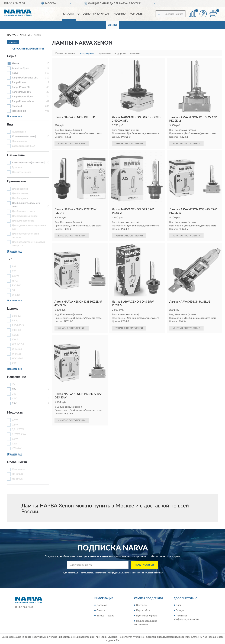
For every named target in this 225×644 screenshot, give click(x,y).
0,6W (15, 425)
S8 (13, 290)
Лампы (112, 25)
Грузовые (17, 167)
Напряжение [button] (17, 377)
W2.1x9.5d (18, 344)
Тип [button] (10, 259)
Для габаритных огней (25, 216)
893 (14, 271)
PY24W (16, 286)
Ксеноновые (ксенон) (24, 137)
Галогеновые (19, 132)
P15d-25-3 (18, 325)
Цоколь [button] (13, 309)
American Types (21, 68)
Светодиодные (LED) (24, 146)
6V (14, 384)
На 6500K (17, 479)
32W (15, 444)
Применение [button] (17, 181)
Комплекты (19, 469)
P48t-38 (16, 330)
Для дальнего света (23, 221)
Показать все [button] (14, 117)
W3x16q (17, 354)
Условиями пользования (144, 573)
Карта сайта (143, 610)
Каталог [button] (69, 14)
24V (14, 394)
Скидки (180, 610)
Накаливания (20, 141)
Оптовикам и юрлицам (94, 14)
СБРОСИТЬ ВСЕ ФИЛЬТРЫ (28, 49)
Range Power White (23, 101)
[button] (203, 14)
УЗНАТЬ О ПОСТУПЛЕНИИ (72, 144)
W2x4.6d (17, 349)
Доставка (102, 605)
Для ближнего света (23, 211)
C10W (15, 276)
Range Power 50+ (21, 87)
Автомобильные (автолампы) (29, 163)
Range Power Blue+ (22, 97)
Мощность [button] (15, 413)
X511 (15, 363)
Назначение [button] (16, 155)
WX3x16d (17, 359)
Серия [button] (12, 56)
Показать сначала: (66, 53)
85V (14, 403)
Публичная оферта (147, 616)
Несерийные (19, 111)
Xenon (15, 64)
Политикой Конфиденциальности (113, 573)
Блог (179, 605)
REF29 (16, 335)
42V (14, 399)
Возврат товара (105, 616)
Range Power (19, 82)
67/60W (17, 448)
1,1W (15, 439)
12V (14, 389)
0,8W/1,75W (19, 434)
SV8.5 (15, 340)
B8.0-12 (16, 316)
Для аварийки (20, 189)
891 (14, 267)
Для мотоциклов (22, 172)
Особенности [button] (17, 462)
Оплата (101, 610)
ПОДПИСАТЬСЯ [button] (144, 565)
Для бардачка (20, 198)
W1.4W (16, 295)
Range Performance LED (25, 78)
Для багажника (21, 194)
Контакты (137, 14)
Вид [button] (10, 125)
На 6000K (17, 474)
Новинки (120, 14)
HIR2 (15, 281)
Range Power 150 (21, 92)
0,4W (15, 420)
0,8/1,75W (18, 430)
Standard (17, 106)
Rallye (15, 73)
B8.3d (15, 321)
